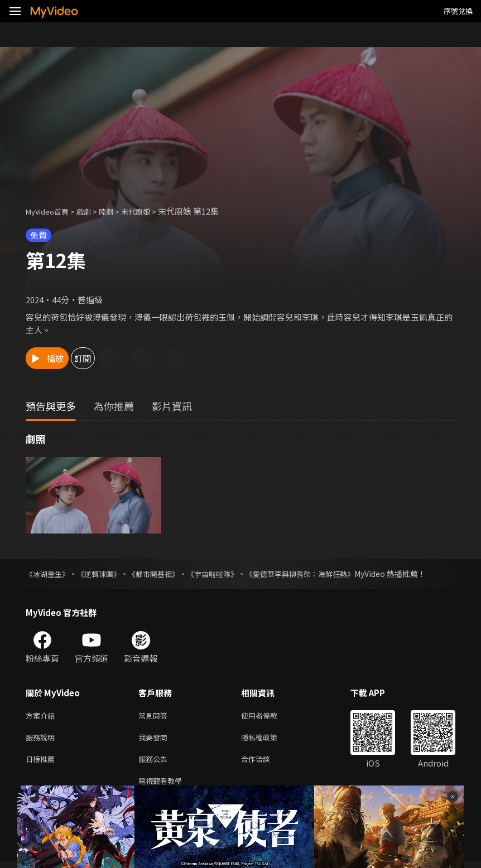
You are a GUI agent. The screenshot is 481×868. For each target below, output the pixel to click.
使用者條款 (269, 716)
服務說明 (42, 740)
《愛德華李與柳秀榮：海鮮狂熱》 (319, 574)
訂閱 (121, 358)
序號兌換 (458, 11)
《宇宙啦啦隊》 (225, 574)
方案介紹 (42, 716)
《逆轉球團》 (104, 574)
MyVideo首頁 (51, 211)
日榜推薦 (42, 763)
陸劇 (117, 211)
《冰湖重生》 (49, 574)
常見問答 (155, 716)
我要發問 (155, 740)
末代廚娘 (150, 211)
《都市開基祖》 (162, 574)
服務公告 (155, 763)
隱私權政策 (269, 740)
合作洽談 (264, 763)
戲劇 (93, 211)
